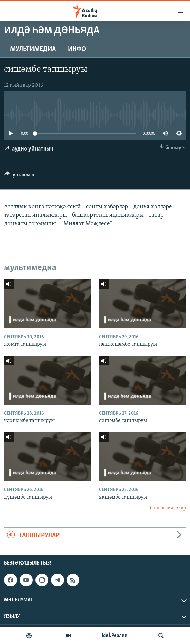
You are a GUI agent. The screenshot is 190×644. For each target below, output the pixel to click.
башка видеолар (168, 508)
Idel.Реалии (115, 636)
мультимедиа (33, 49)
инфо (77, 49)
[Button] (19, 176)
